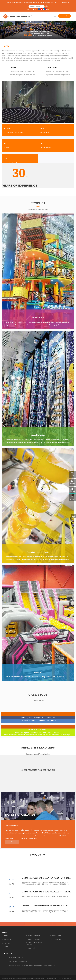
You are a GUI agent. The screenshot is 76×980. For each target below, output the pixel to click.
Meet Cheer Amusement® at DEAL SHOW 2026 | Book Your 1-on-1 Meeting (45, 896)
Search (46, 7)
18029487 (67, 979)
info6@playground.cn (21, 962)
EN (28, 9)
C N (35, 9)
